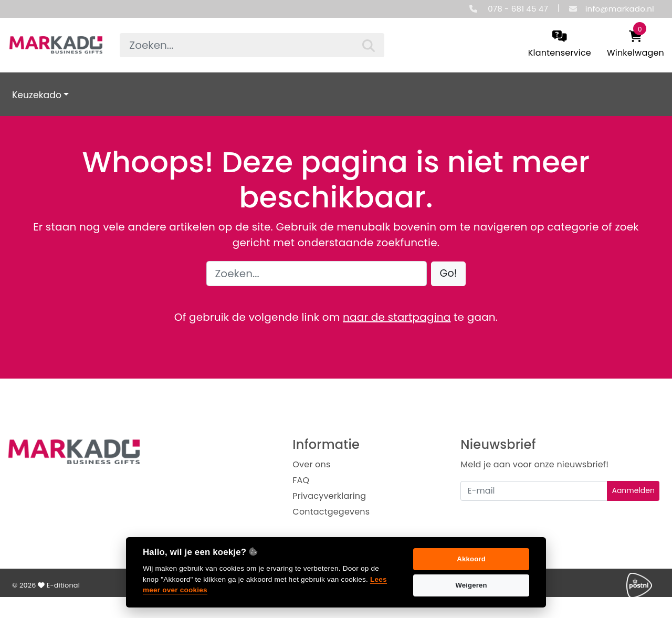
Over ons (311, 464)
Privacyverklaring (329, 496)
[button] (449, 274)
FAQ (301, 480)
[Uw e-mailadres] (534, 491)
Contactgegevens (331, 512)
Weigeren (471, 585)
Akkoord (471, 559)
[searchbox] (252, 45)
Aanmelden (633, 490)
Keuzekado (37, 95)
